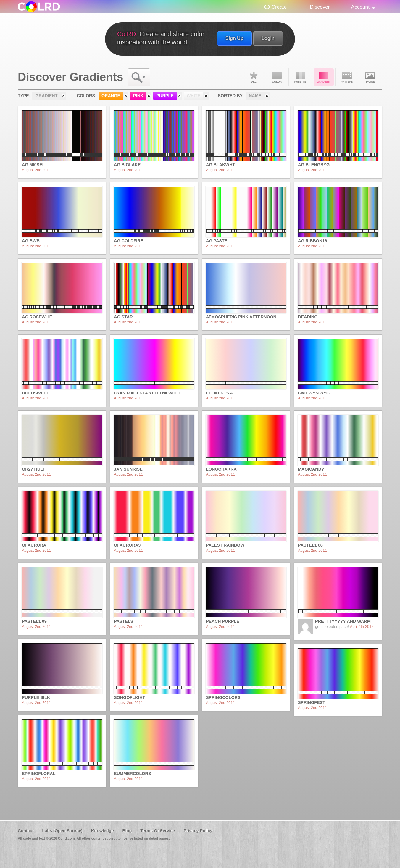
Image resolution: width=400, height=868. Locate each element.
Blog (127, 831)
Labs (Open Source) (62, 831)
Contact (26, 831)
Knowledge (103, 831)
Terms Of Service (158, 831)
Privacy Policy (198, 831)
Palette (300, 77)
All (254, 77)
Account (360, 7)
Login (268, 38)
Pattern (347, 77)
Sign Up (234, 38)
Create (279, 7)
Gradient (324, 77)
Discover (320, 7)
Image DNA (370, 77)
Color (277, 77)
